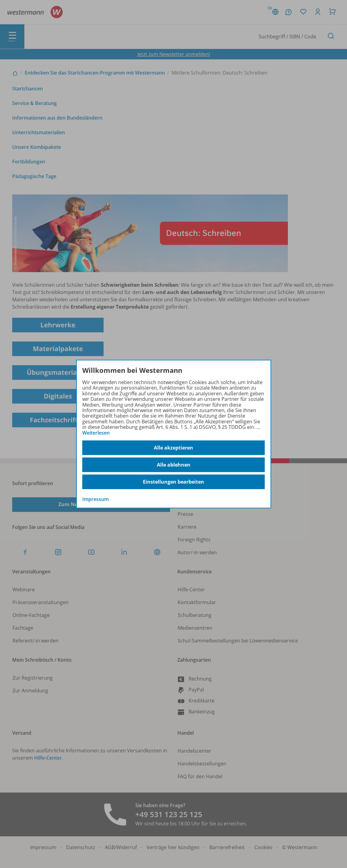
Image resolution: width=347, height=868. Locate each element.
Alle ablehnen (174, 465)
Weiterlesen (96, 433)
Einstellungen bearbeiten (173, 482)
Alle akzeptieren (173, 448)
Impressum (96, 499)
